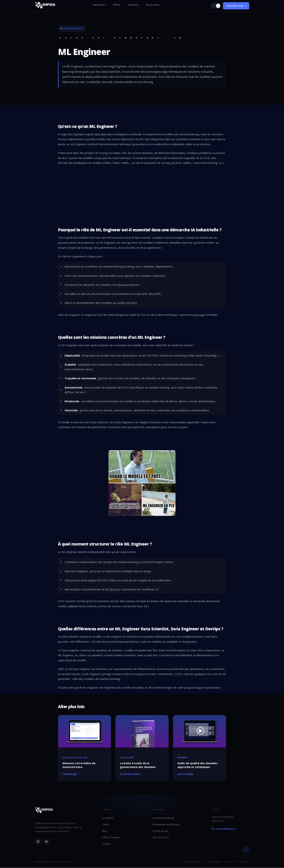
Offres (118, 5)
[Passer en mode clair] (216, 6)
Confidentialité (213, 862)
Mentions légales (192, 862)
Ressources (154, 5)
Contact (106, 844)
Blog (105, 831)
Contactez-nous (236, 6)
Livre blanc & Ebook (163, 818)
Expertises (100, 5)
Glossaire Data (161, 837)
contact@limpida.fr (224, 829)
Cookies (229, 862)
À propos (134, 5)
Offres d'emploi (111, 837)
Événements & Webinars (166, 824)
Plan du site (243, 862)
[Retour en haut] (246, 850)
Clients (106, 824)
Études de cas (160, 831)
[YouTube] (46, 842)
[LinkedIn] (38, 842)
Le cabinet (108, 818)
